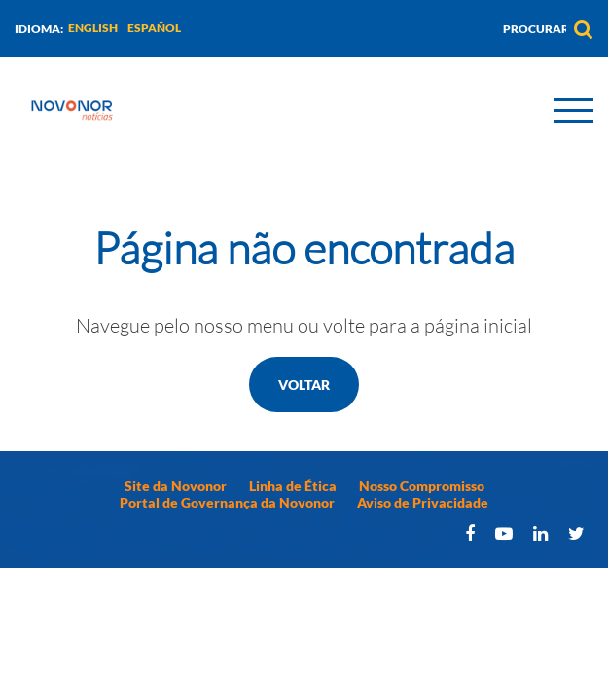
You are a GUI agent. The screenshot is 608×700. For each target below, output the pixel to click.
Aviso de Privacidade (423, 502)
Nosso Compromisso (422, 486)
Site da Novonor (176, 486)
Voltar (304, 385)
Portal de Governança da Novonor (227, 502)
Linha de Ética (293, 486)
